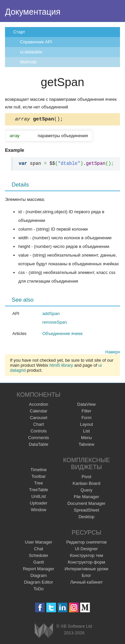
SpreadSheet (86, 511)
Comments (38, 439)
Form (86, 419)
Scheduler (38, 556)
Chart (39, 425)
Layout (86, 425)
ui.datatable (31, 52)
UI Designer (86, 550)
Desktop (86, 518)
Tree (39, 484)
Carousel (39, 419)
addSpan (51, 314)
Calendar (38, 412)
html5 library (61, 366)
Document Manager (86, 504)
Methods (28, 62)
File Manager (86, 498)
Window (39, 511)
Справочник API (36, 42)
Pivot (86, 478)
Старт (19, 32)
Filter (86, 412)
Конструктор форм (86, 563)
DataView (86, 405)
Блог (86, 576)
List (86, 432)
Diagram (38, 576)
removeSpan (55, 323)
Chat (38, 550)
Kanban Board (86, 484)
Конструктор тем (86, 556)
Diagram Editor (38, 583)
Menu (86, 439)
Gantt (39, 563)
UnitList (38, 497)
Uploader (38, 504)
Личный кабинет (86, 583)
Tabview (86, 445)
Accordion (39, 405)
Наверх (113, 353)
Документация (33, 12)
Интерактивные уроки (86, 570)
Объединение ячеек (62, 335)
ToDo (39, 590)
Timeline (38, 471)
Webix (44, 631)
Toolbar (38, 477)
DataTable (38, 445)
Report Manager (39, 570)
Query (86, 491)
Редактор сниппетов (86, 543)
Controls (38, 432)
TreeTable (38, 491)
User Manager (39, 543)
